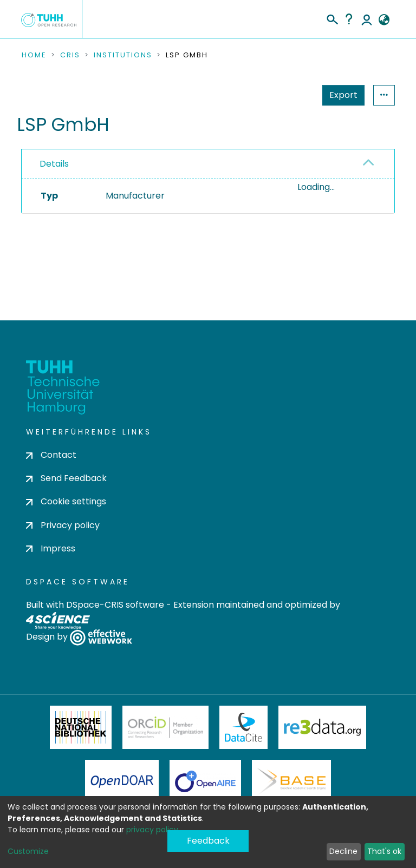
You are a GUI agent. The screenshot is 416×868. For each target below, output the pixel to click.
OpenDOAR (122, 781)
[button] (384, 20)
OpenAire (205, 781)
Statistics (340, 95)
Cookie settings (66, 501)
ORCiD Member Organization (166, 727)
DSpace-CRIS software (115, 605)
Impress (51, 548)
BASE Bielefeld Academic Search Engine (291, 781)
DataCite (243, 727)
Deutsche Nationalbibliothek (81, 727)
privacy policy (152, 830)
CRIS (70, 55)
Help (349, 19)
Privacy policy (63, 525)
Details (54, 164)
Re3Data (322, 727)
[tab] (208, 164)
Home (34, 55)
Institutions (123, 55)
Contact (51, 455)
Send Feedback (66, 478)
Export (290, 95)
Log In (367, 19)
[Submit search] (332, 18)
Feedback (208, 841)
